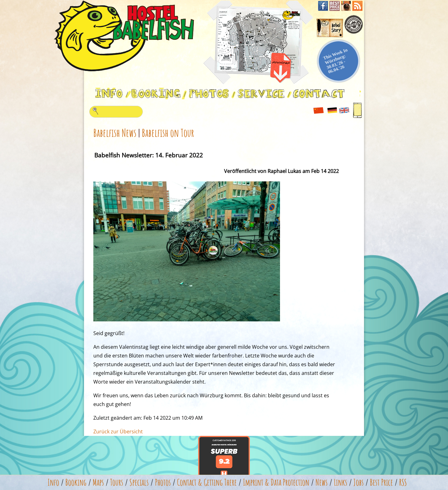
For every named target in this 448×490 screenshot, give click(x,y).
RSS (403, 482)
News (322, 482)
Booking (76, 482)
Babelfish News (115, 133)
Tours (117, 482)
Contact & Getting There (207, 482)
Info (53, 482)
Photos (163, 482)
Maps (98, 482)
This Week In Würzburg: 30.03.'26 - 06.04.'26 (335, 61)
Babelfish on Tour (168, 133)
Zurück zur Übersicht (118, 432)
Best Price (381, 482)
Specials (139, 482)
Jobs (359, 482)
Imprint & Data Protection (276, 482)
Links (341, 482)
